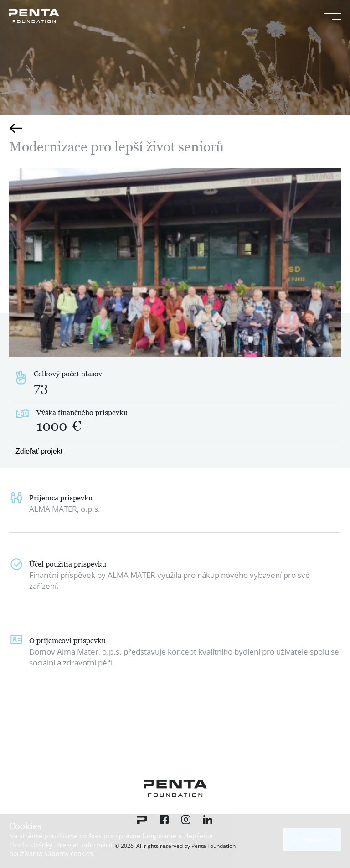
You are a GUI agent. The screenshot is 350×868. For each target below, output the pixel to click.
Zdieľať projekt (39, 451)
